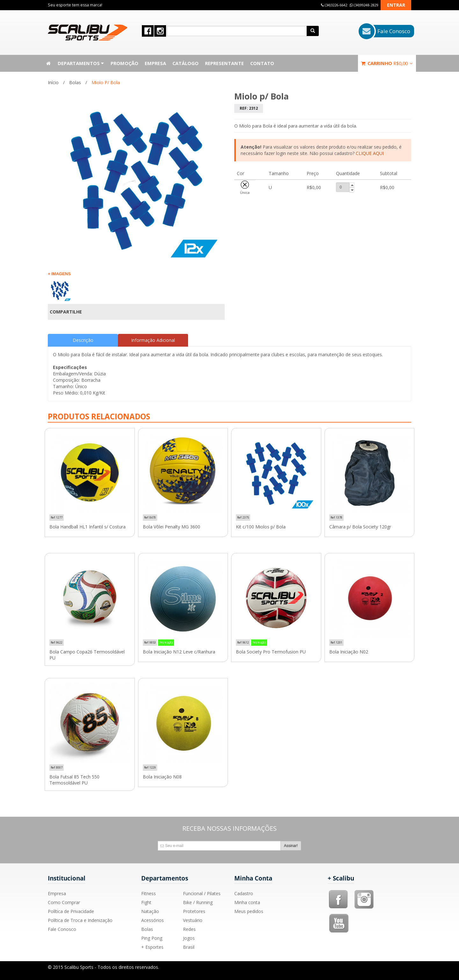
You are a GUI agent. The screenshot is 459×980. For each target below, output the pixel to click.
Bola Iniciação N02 (349, 652)
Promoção (124, 63)
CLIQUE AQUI (370, 153)
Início (53, 82)
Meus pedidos (249, 911)
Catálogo (186, 63)
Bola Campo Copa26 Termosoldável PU (87, 655)
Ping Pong (152, 938)
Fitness (149, 893)
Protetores (194, 911)
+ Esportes (152, 947)
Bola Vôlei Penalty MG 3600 (171, 527)
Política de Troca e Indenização (80, 920)
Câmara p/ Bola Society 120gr (360, 527)
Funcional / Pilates (202, 893)
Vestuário (193, 920)
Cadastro (244, 893)
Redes (189, 929)
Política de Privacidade (71, 911)
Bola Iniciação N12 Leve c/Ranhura (179, 652)
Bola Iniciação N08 (162, 777)
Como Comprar (64, 902)
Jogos (189, 938)
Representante (224, 63)
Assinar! (291, 846)
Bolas (75, 82)
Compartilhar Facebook (205, 312)
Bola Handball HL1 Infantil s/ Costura (87, 527)
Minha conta (247, 902)
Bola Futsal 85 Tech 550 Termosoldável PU (74, 780)
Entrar (396, 5)
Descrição (83, 340)
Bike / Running (198, 902)
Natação (150, 911)
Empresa (155, 63)
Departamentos (81, 63)
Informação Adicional (153, 340)
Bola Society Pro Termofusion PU (271, 652)
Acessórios (153, 920)
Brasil (189, 947)
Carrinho (387, 63)
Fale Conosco (62, 929)
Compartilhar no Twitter (216, 312)
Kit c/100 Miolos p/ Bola (261, 527)
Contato (262, 63)
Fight (146, 902)
